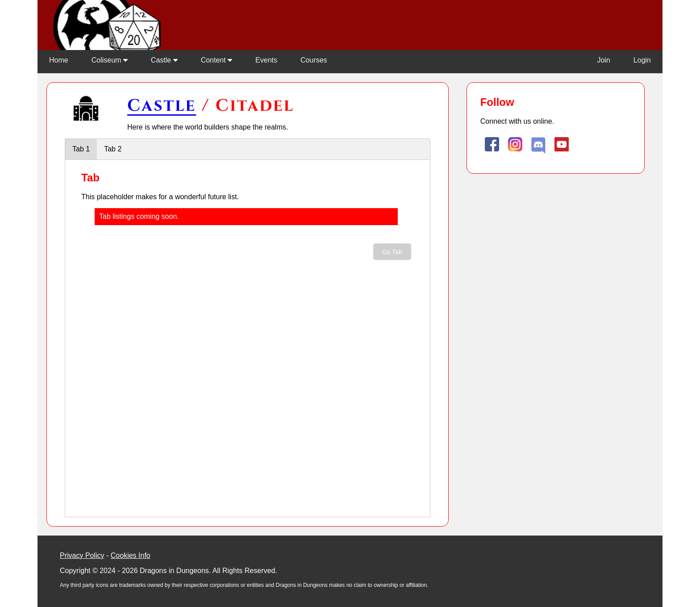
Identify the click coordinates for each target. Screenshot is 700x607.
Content (217, 60)
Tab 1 (81, 149)
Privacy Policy (82, 555)
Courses (314, 60)
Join (603, 60)
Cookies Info (131, 555)
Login (642, 60)
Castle (164, 60)
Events (266, 60)
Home (59, 60)
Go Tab (392, 252)
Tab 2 (113, 149)
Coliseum (110, 60)
